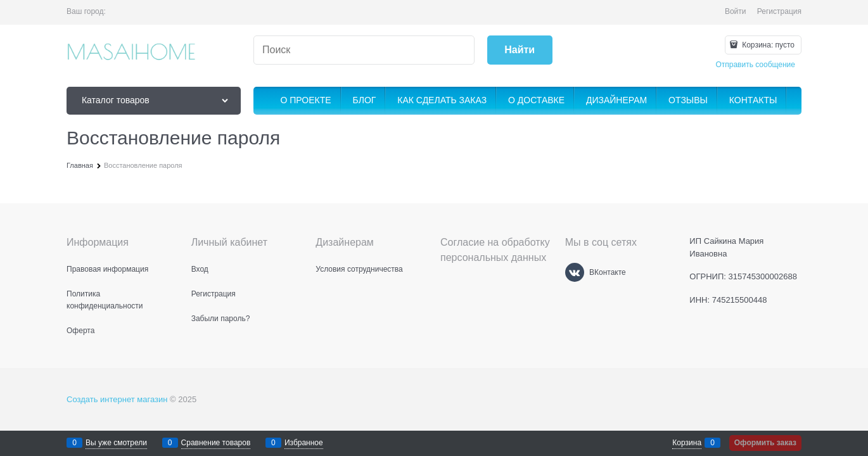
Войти (736, 11)
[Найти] (520, 50)
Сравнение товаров (216, 443)
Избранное (304, 443)
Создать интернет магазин (117, 399)
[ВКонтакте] (575, 272)
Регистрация (779, 11)
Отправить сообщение (755, 65)
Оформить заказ (765, 443)
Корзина (687, 443)
